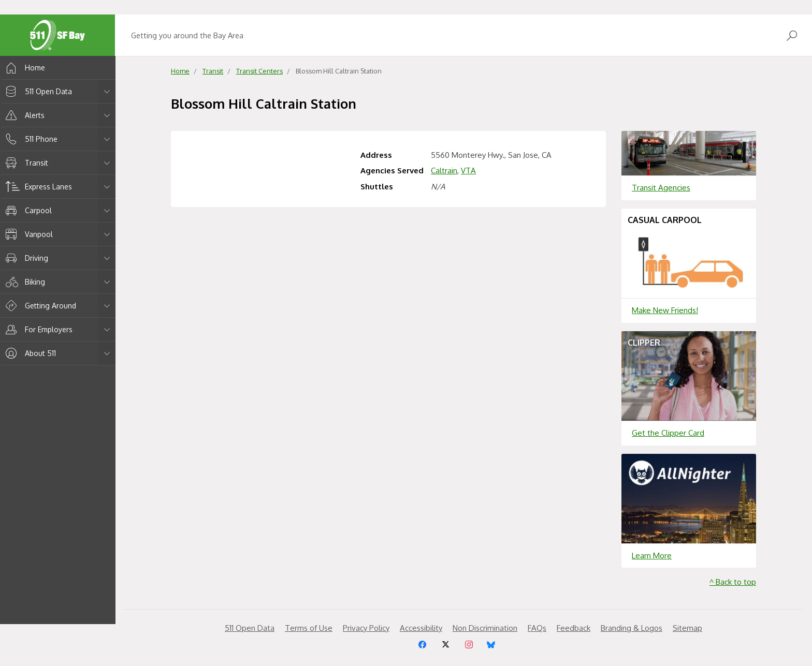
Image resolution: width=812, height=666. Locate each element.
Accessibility (421, 628)
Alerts (23, 115)
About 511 (29, 353)
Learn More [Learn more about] (652, 556)
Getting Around (39, 306)
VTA (468, 171)
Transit (25, 163)
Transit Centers (259, 71)
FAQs (537, 628)
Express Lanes (37, 187)
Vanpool (27, 234)
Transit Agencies (661, 188)
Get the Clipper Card (668, 433)
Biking (24, 282)
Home (24, 68)
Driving (25, 258)
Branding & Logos (632, 628)
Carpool (27, 210)
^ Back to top (733, 582)
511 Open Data (37, 91)
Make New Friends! (665, 310)
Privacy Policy (366, 628)
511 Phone (30, 139)
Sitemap (687, 628)
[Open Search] (792, 35)
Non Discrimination (485, 628)
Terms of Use (309, 628)
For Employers (37, 329)
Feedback (574, 628)
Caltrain (444, 171)
